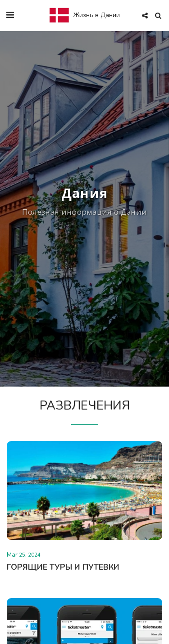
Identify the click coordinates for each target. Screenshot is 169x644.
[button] (10, 15)
